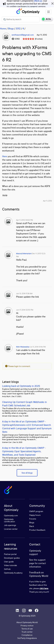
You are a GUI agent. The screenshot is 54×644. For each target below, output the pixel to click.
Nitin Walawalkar (23, 347)
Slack (32, 526)
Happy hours (35, 515)
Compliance (27, 635)
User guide (9, 562)
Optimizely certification (10, 520)
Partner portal (10, 554)
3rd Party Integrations (27, 638)
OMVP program (36, 511)
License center (11, 529)
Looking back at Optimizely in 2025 (21, 386)
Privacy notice (27, 625)
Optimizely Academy (13, 573)
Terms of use (27, 629)
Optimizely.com (11, 515)
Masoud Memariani (24, 254)
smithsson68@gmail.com (23, 35)
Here (5, 156)
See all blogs (27, 473)
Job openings (10, 525)
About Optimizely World (27, 622)
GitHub (7, 569)
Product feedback (37, 530)
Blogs (11, 29)
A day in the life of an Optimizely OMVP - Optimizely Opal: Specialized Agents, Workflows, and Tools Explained (24, 451)
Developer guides (12, 558)
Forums (33, 519)
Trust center (27, 632)
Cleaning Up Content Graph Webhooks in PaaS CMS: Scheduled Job (24, 404)
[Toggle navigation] (49, 12)
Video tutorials (10, 565)
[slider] (28, 39)
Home (3, 29)
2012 (18, 29)
